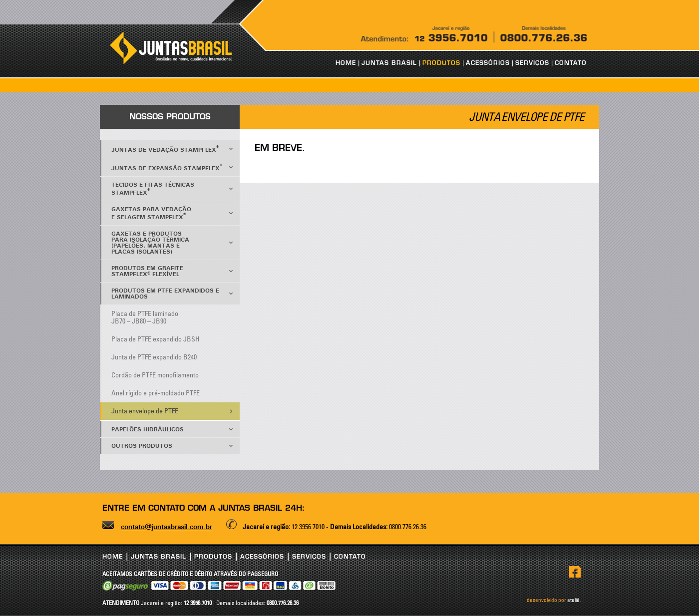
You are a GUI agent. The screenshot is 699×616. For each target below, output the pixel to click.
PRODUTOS (441, 63)
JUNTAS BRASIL (389, 63)
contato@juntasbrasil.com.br (167, 527)
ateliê (573, 600)
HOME (346, 63)
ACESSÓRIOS (488, 63)
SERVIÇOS (532, 63)
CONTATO (571, 63)
